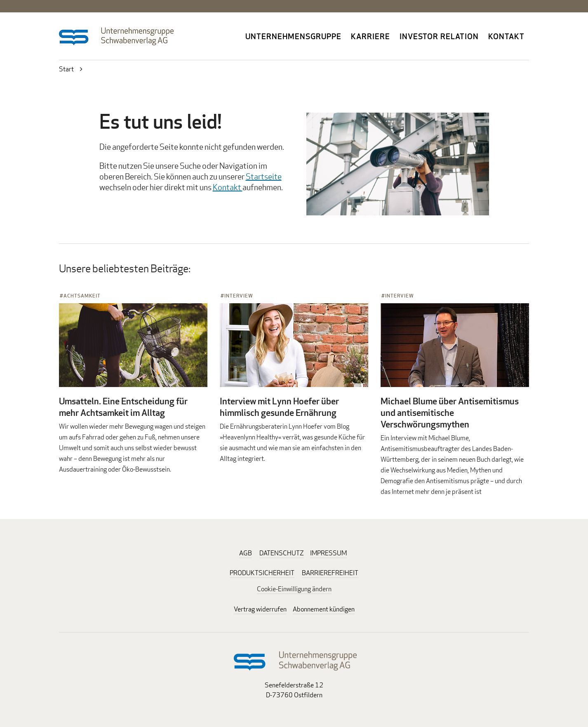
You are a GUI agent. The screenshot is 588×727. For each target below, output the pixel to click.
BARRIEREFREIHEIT (330, 573)
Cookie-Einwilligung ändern (294, 589)
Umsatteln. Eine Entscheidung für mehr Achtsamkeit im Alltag (123, 407)
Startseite (264, 176)
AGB (246, 553)
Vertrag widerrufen (260, 609)
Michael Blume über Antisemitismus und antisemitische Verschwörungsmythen (450, 413)
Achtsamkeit (82, 296)
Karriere (370, 36)
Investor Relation (439, 36)
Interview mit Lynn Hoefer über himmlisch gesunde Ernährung (279, 407)
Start (66, 69)
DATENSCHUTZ (282, 553)
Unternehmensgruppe (293, 36)
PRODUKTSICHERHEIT (262, 573)
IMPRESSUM (328, 553)
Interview (239, 296)
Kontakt (506, 36)
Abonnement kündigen (324, 609)
